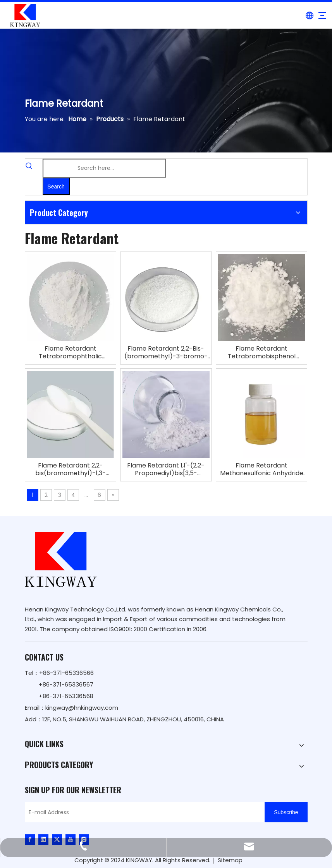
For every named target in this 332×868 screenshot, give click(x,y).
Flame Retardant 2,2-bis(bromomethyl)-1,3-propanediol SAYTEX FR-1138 (70, 469)
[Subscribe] (286, 812)
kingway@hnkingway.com (82, 708)
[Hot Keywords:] (56, 186)
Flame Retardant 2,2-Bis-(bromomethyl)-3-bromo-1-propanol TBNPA (166, 353)
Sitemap (230, 860)
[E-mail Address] (143, 812)
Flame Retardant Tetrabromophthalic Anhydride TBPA (70, 353)
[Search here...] (104, 168)
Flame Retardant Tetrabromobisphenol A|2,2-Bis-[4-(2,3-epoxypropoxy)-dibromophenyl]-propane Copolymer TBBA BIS (261, 353)
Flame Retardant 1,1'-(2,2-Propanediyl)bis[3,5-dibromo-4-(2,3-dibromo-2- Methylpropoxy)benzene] (166, 469)
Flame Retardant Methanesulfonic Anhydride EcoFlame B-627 (262, 469)
